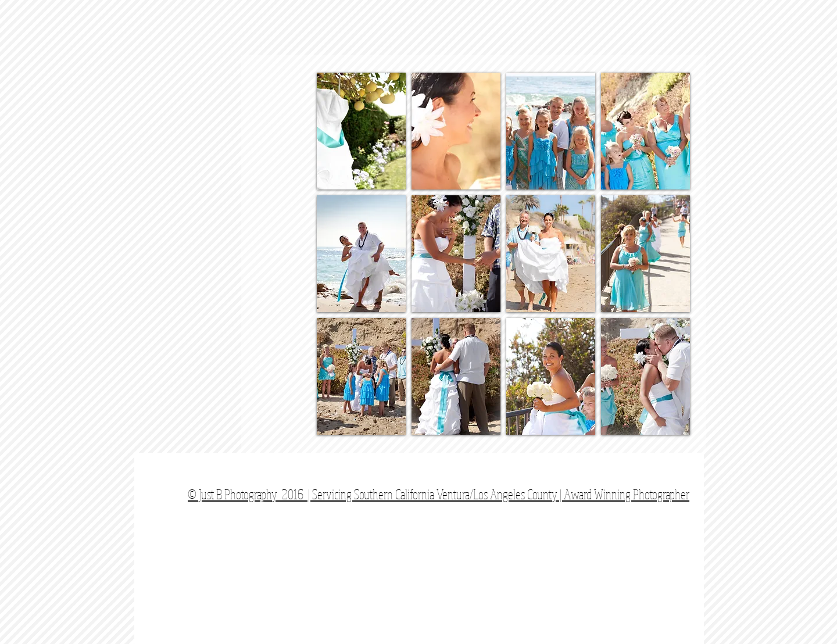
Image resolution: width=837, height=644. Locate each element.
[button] (361, 131)
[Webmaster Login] (676, 488)
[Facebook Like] (625, 474)
